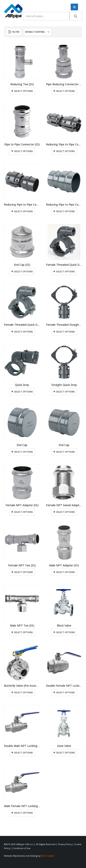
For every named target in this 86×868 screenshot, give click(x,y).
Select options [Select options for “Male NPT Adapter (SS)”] (65, 572)
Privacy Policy (65, 844)
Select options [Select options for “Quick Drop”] (23, 392)
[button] (74, 7)
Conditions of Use (21, 848)
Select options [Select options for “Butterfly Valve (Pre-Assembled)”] (23, 692)
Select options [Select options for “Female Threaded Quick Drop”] (65, 271)
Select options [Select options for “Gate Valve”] (65, 753)
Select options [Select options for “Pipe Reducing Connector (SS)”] (65, 91)
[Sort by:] (37, 32)
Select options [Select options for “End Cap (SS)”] (23, 271)
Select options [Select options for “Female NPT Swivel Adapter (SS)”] (65, 512)
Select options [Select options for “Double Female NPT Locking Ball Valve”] (65, 692)
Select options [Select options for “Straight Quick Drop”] (65, 392)
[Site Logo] (13, 11)
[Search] (76, 16)
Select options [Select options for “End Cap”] (23, 452)
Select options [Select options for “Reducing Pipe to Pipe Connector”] (65, 151)
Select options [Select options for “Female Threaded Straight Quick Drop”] (65, 332)
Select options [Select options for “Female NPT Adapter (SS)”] (23, 512)
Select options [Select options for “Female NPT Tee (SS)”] (23, 572)
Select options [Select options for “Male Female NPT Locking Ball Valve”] (23, 813)
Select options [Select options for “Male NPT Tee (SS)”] (23, 632)
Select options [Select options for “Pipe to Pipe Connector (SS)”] (23, 151)
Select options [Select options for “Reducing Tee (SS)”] (23, 91)
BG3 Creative (48, 856)
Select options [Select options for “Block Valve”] (65, 632)
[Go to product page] (22, 61)
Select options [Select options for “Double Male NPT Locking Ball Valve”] (23, 753)
